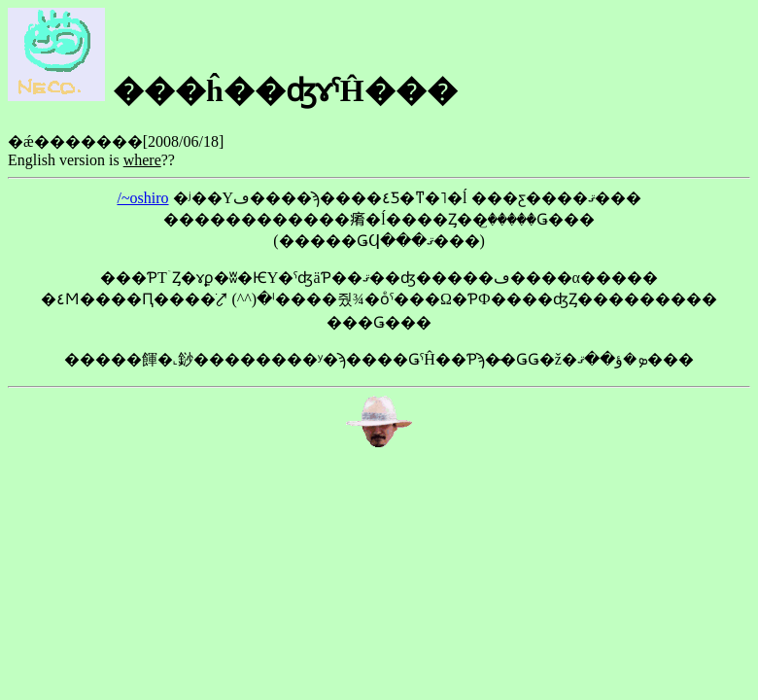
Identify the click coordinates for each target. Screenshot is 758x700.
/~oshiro (142, 198)
